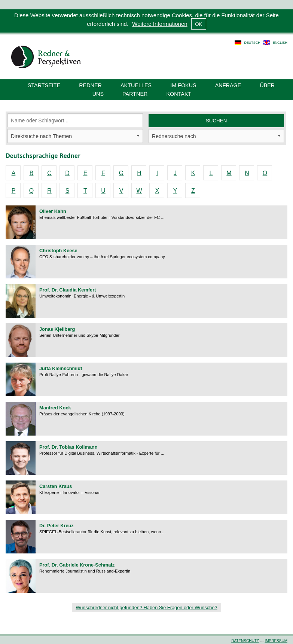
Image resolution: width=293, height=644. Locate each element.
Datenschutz (245, 641)
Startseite (44, 85)
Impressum (276, 641)
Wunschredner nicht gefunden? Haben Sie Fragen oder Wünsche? (146, 608)
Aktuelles (136, 85)
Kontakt (179, 94)
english (280, 43)
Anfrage (228, 85)
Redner (90, 85)
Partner (135, 94)
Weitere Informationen (160, 24)
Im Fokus (183, 85)
